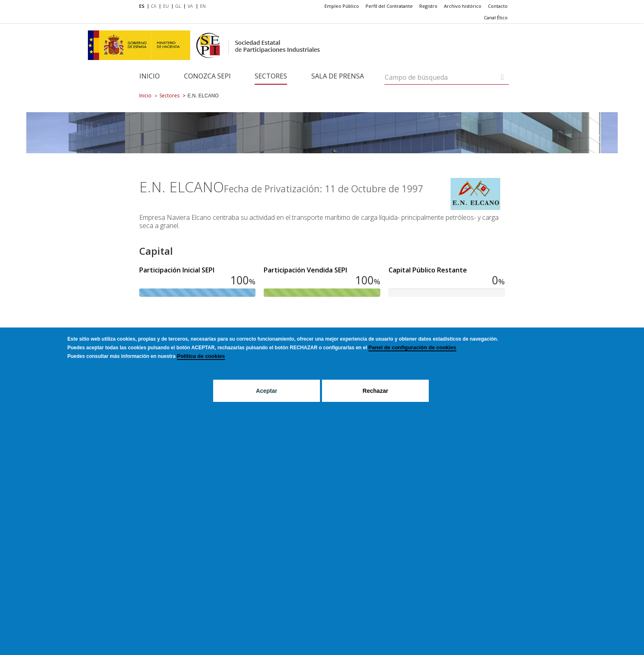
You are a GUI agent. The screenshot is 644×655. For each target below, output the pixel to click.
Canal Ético (496, 17)
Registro (428, 6)
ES (142, 6)
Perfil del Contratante (389, 6)
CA (154, 6)
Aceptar (267, 391)
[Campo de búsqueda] (503, 77)
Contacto (498, 6)
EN (203, 6)
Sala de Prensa (338, 76)
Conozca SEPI (207, 76)
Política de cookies (201, 356)
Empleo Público (342, 6)
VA (190, 6)
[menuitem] (144, 7)
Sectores (271, 76)
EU (166, 6)
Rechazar (375, 391)
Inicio (149, 76)
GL (178, 6)
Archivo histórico (463, 6)
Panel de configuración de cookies (412, 347)
